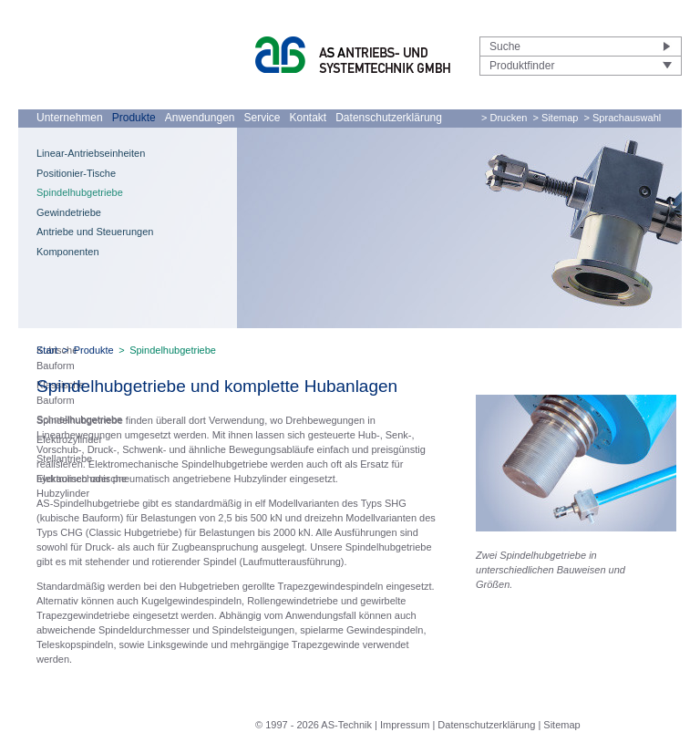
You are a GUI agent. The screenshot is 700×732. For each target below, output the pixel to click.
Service (262, 118)
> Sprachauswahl (623, 118)
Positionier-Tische (76, 173)
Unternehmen (70, 118)
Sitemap (561, 725)
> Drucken (504, 118)
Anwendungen (200, 118)
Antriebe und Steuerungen (95, 232)
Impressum (405, 725)
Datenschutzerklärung (389, 118)
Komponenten (68, 252)
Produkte (134, 118)
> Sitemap (556, 118)
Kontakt (309, 118)
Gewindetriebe (69, 212)
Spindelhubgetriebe (80, 192)
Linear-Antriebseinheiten (91, 153)
